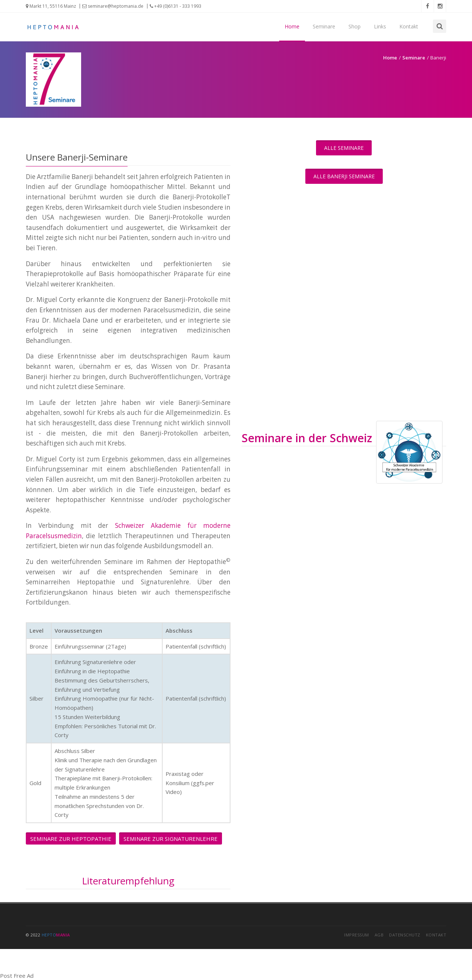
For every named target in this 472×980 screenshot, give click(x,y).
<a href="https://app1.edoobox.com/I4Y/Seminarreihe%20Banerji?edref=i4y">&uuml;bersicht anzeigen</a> (344, 307)
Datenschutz (405, 935)
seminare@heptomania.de (113, 6)
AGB (379, 935)
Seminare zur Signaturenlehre (171, 839)
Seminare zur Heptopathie (71, 839)
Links (380, 26)
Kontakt (409, 26)
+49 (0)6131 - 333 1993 (176, 6)
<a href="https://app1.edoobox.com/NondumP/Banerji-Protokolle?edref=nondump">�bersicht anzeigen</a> (344, 594)
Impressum (357, 935)
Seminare (324, 26)
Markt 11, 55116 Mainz (51, 6)
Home (292, 26)
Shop (355, 26)
